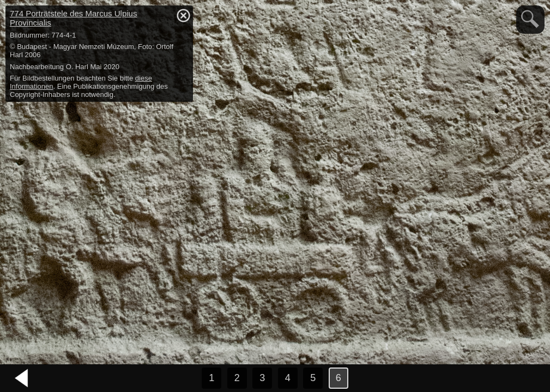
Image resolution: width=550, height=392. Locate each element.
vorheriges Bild (22, 378)
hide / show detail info (183, 15)
